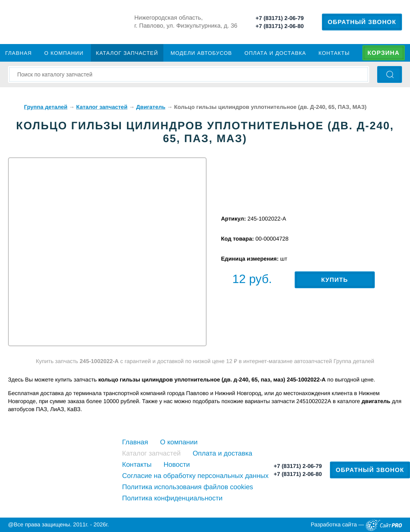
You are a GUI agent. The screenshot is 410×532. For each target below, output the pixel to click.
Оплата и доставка (275, 53)
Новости (177, 465)
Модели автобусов (201, 53)
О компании (64, 53)
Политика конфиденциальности (172, 498)
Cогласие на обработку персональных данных (195, 476)
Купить (335, 280)
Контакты (334, 53)
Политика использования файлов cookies (188, 487)
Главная (18, 53)
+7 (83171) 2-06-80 (279, 26)
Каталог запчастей (127, 53)
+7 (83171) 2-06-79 (279, 18)
